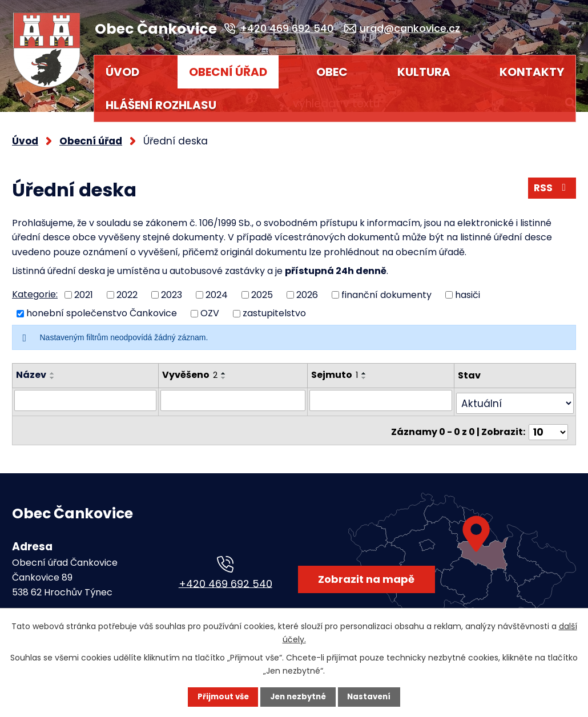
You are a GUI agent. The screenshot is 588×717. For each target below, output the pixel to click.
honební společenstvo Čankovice (102, 308)
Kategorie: (35, 289)
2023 (172, 289)
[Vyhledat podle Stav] (516, 395)
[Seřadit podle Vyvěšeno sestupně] (221, 373)
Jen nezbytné (298, 697)
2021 (84, 289)
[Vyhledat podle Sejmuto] (384, 394)
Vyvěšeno (188, 370)
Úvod (122, 72)
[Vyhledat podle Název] (84, 394)
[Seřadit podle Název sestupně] (53, 373)
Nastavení (372, 697)
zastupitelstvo (274, 308)
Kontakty (532, 72)
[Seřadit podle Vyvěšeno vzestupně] (221, 368)
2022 (127, 289)
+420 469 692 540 (225, 578)
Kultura (424, 72)
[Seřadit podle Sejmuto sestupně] (369, 373)
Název (31, 370)
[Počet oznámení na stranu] (550, 419)
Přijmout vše (221, 697)
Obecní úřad (228, 72)
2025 (262, 289)
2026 (307, 289)
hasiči (468, 289)
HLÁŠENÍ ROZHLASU (161, 105)
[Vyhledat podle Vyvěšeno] (234, 394)
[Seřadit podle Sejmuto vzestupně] (369, 368)
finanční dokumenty (386, 289)
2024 (217, 289)
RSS (551, 185)
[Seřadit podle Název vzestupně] (53, 368)
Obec (332, 72)
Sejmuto (340, 370)
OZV (210, 308)
